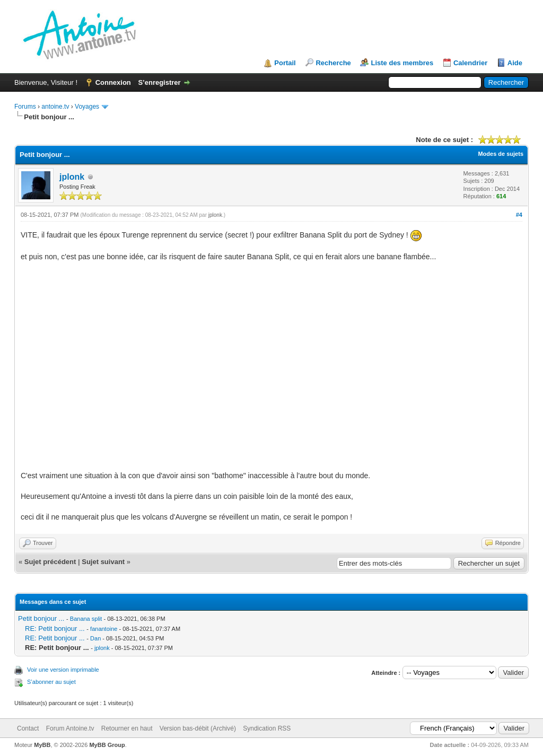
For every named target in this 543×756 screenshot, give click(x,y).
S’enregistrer (159, 82)
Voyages (87, 107)
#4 (519, 215)
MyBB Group (107, 745)
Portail (285, 63)
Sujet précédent (50, 562)
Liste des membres (402, 63)
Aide (515, 63)
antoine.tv (55, 107)
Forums (25, 107)
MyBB (42, 745)
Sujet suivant (103, 562)
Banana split (86, 619)
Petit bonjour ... (41, 618)
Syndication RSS (267, 728)
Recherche (333, 63)
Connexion (113, 82)
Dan (95, 638)
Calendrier (470, 63)
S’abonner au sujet (51, 682)
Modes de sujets (501, 154)
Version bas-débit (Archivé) (198, 728)
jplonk (72, 177)
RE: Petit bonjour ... (55, 628)
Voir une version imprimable (63, 670)
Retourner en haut (127, 728)
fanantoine (104, 629)
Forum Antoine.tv (70, 728)
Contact (28, 728)
